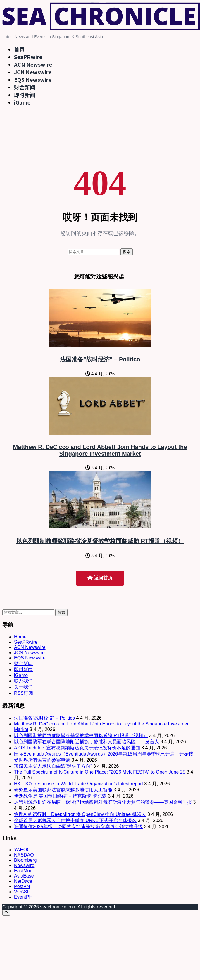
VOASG (22, 892)
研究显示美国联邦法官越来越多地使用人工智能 (63, 790)
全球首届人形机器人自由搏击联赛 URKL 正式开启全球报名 (75, 820)
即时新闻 (25, 95)
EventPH (23, 897)
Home (20, 637)
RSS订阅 (24, 693)
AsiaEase (24, 876)
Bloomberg (25, 860)
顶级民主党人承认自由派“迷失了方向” (53, 766)
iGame (22, 102)
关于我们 (23, 687)
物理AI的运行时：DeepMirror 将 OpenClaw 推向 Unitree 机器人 (80, 814)
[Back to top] (6, 913)
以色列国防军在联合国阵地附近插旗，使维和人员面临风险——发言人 (87, 742)
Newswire (24, 865)
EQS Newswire (33, 79)
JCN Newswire (33, 72)
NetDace (23, 881)
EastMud (23, 871)
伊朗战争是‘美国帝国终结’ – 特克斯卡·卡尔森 (60, 796)
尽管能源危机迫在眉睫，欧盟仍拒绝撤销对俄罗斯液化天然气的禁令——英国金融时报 (103, 802)
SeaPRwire (28, 57)
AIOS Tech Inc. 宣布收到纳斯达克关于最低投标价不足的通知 (77, 748)
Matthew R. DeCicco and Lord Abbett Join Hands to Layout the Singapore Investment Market (100, 450)
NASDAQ (24, 855)
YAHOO (22, 850)
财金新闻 (25, 87)
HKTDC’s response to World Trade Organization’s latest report (79, 784)
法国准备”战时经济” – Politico (100, 359)
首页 (19, 49)
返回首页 (100, 578)
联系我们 (23, 681)
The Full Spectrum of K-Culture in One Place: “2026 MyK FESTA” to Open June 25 (100, 772)
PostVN (22, 886)
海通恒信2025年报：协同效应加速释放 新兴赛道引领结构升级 (78, 827)
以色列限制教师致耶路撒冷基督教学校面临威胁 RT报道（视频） (100, 541)
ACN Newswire (33, 64)
